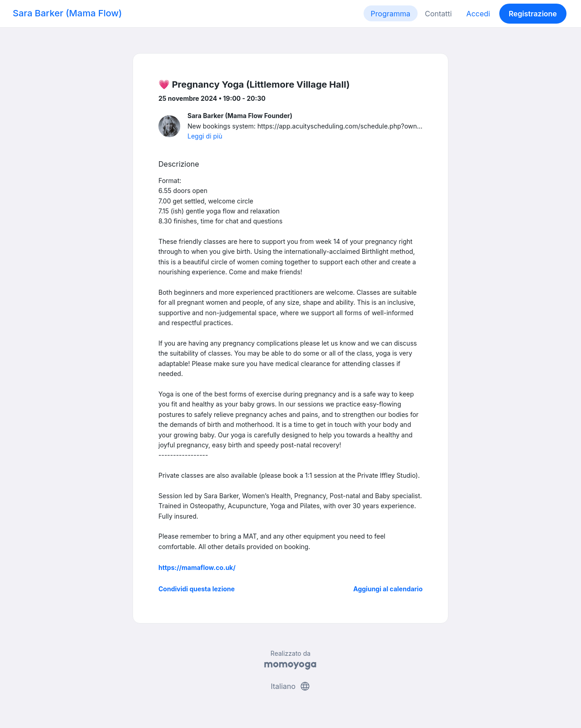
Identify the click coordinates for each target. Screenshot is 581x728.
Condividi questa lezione (197, 589)
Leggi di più (205, 136)
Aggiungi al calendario (388, 589)
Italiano (290, 686)
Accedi (478, 14)
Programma (391, 14)
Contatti (438, 14)
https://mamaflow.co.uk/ (197, 567)
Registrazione (533, 14)
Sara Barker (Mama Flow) (67, 13)
